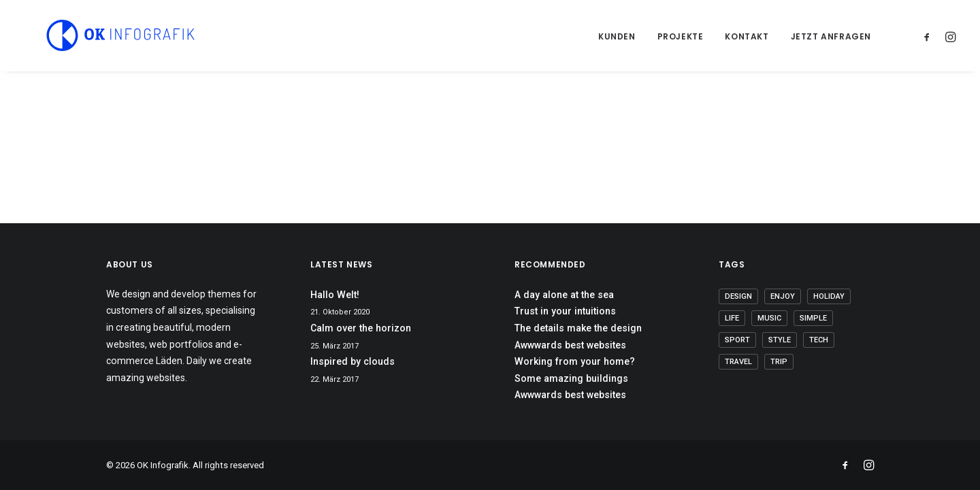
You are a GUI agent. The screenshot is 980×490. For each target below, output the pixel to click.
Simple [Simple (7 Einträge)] (813, 318)
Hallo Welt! (335, 295)
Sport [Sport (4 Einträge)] (737, 340)
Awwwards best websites (570, 345)
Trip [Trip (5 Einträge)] (779, 362)
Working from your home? (575, 361)
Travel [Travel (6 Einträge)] (738, 362)
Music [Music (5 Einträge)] (769, 318)
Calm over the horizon (361, 328)
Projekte (681, 36)
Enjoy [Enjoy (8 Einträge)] (783, 296)
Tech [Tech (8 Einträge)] (819, 340)
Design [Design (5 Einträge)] (738, 296)
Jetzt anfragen (831, 36)
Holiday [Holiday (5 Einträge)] (829, 296)
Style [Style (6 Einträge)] (780, 340)
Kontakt (747, 36)
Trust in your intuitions (565, 311)
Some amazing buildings (571, 378)
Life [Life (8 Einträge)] (732, 318)
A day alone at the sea (564, 295)
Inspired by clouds (353, 361)
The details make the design (578, 328)
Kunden (617, 36)
